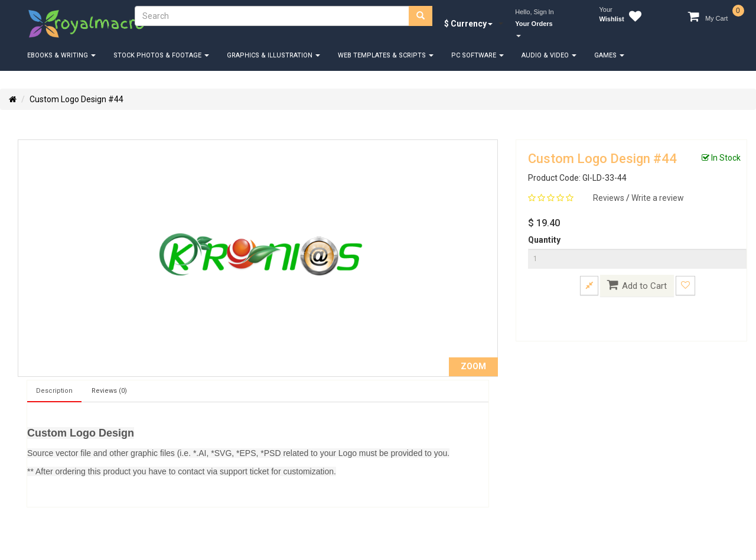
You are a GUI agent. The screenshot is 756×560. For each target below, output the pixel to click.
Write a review (658, 198)
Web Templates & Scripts (386, 55)
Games (609, 55)
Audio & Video (549, 55)
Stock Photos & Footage (161, 55)
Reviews (610, 198)
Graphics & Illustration (273, 55)
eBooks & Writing (61, 55)
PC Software (478, 55)
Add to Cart (637, 285)
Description (54, 391)
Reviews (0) (109, 391)
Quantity (544, 240)
